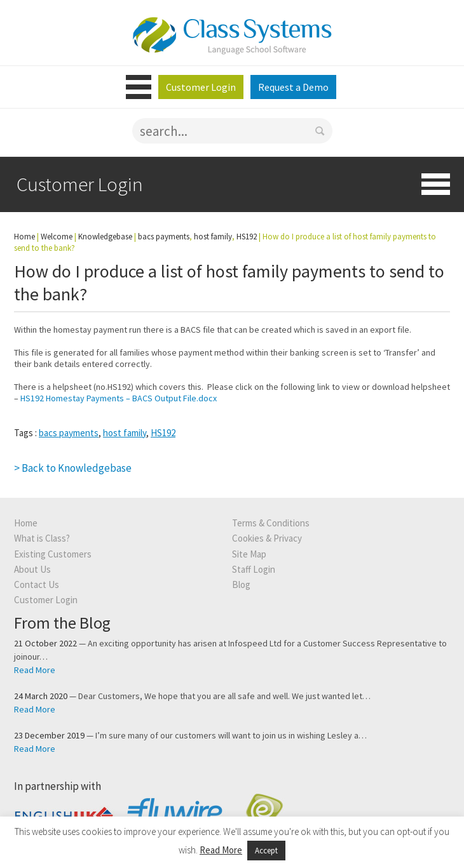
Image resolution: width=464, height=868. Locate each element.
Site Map (249, 554)
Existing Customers (53, 554)
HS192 (163, 433)
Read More (35, 670)
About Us (32, 569)
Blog (241, 584)
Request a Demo (293, 87)
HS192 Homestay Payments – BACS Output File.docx (119, 398)
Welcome (57, 237)
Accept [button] (266, 851)
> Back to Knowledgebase (73, 468)
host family (125, 433)
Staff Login (254, 569)
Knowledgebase (105, 237)
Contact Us (37, 584)
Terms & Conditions (271, 523)
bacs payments (69, 433)
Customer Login (201, 87)
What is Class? (42, 538)
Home (24, 237)
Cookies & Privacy (267, 538)
